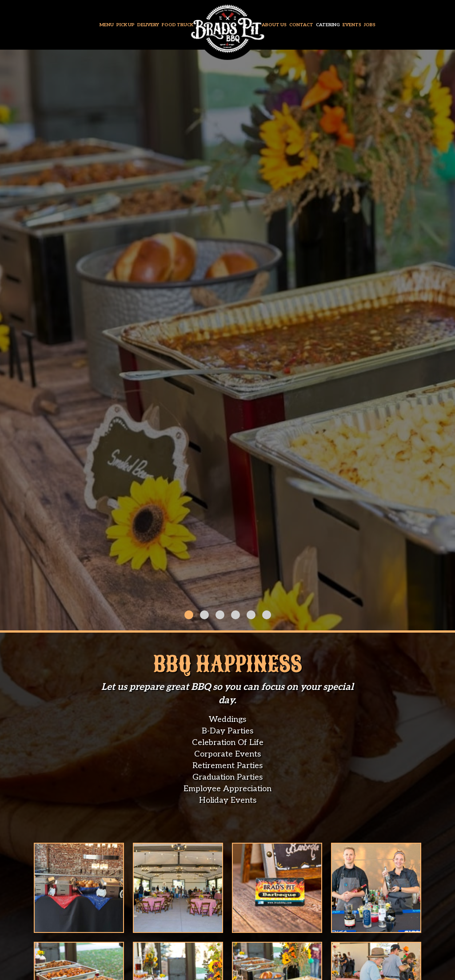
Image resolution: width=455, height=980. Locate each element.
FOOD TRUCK (178, 25)
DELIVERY (149, 25)
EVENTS (352, 25)
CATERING (328, 25)
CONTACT (302, 25)
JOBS (370, 25)
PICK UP (126, 25)
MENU (107, 25)
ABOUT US (275, 25)
